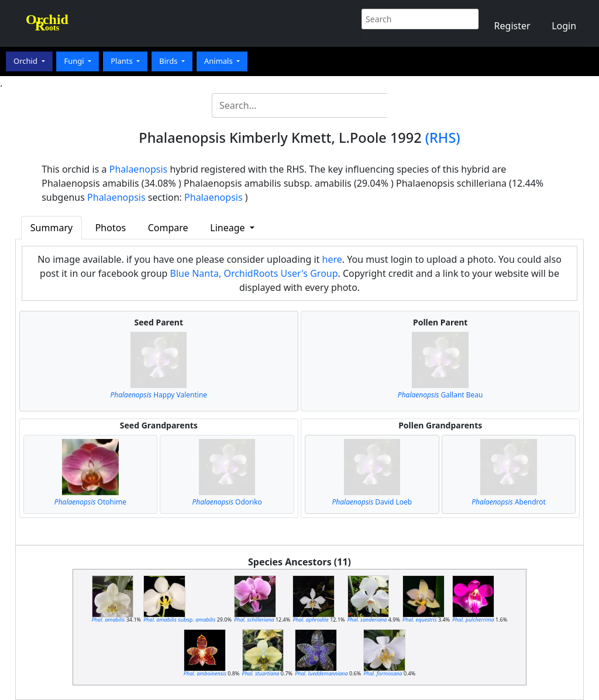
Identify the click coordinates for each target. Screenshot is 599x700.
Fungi (75, 61)
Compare (168, 228)
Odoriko (227, 502)
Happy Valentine (159, 395)
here (332, 259)
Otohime (90, 502)
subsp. (179, 620)
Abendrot (509, 502)
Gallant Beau (440, 395)
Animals (219, 61)
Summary (51, 228)
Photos (111, 228)
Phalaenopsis (139, 169)
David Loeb (372, 502)
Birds (169, 61)
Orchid (26, 61)
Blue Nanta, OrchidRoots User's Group (254, 273)
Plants (123, 61)
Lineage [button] (228, 228)
